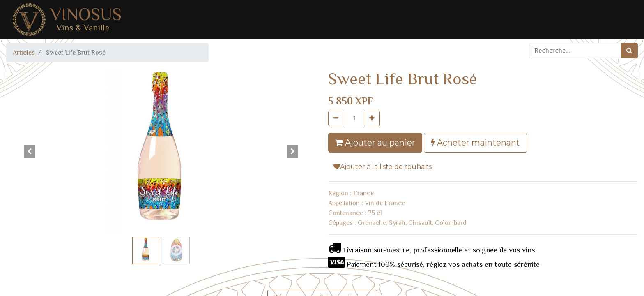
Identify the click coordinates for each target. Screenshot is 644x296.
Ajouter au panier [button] (375, 143)
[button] (29, 151)
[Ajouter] (372, 118)
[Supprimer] (336, 118)
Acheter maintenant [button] (475, 143)
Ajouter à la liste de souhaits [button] (383, 167)
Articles (24, 53)
